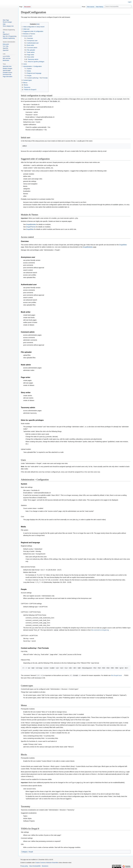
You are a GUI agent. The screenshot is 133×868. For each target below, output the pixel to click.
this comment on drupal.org (100, 630)
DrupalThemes (31, 226)
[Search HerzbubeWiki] (118, 6)
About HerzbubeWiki (35, 865)
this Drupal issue (116, 675)
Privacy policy (24, 865)
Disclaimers (45, 865)
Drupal (31, 851)
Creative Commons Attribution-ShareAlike (47, 862)
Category (24, 851)
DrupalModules (31, 224)
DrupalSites (30, 229)
